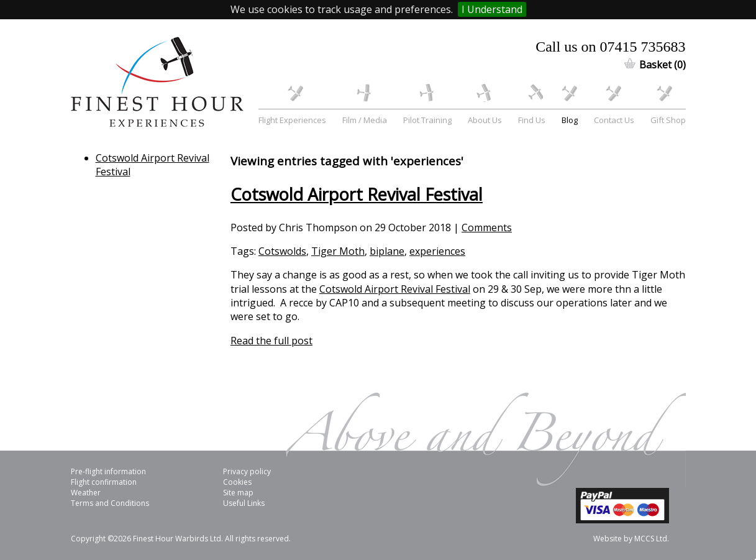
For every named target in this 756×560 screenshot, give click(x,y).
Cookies (237, 482)
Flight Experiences (292, 120)
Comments (487, 227)
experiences (437, 251)
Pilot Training (427, 120)
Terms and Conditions (110, 503)
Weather (86, 493)
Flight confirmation (104, 482)
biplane (387, 251)
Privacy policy (247, 471)
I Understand (492, 9)
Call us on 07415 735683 (610, 47)
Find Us (532, 120)
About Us (485, 120)
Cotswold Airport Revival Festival (357, 194)
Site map (238, 493)
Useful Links (244, 503)
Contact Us (614, 120)
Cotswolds (282, 251)
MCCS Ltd (651, 539)
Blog (570, 120)
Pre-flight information (108, 471)
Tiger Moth (338, 251)
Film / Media (365, 120)
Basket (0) (663, 65)
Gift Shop (668, 120)
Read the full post (271, 341)
